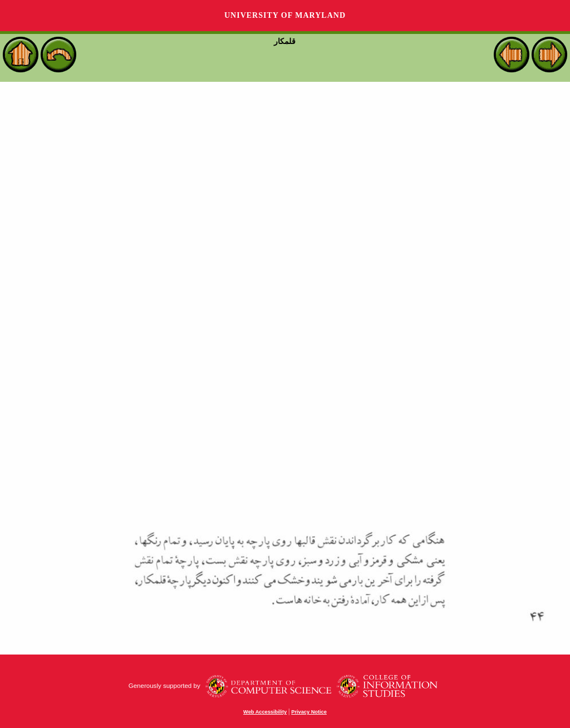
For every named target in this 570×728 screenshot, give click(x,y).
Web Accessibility (265, 712)
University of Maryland (285, 15)
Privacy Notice (309, 712)
